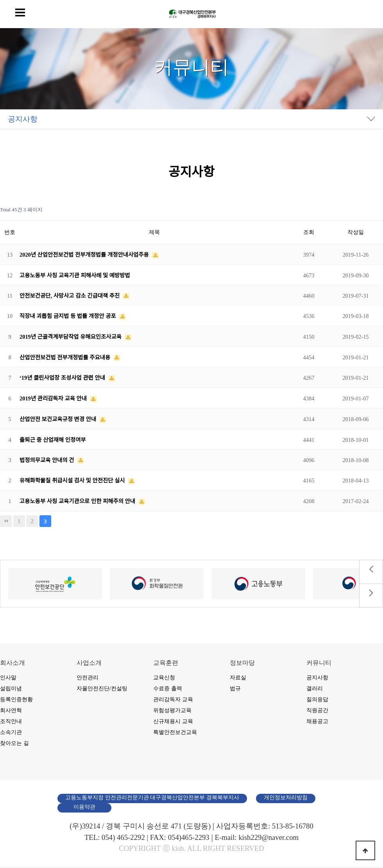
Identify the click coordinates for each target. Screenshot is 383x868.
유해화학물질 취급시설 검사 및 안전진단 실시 (73, 480)
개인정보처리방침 (286, 797)
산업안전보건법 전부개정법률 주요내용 (66, 357)
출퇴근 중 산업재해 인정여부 (53, 440)
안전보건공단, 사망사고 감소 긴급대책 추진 (70, 296)
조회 (309, 232)
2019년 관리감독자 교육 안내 (54, 398)
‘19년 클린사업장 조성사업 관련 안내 (63, 378)
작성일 (356, 232)
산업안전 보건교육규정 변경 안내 (59, 419)
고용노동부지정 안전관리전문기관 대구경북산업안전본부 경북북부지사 (152, 797)
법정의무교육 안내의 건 (47, 460)
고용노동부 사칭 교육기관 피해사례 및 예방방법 (75, 275)
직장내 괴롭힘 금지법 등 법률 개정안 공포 (68, 316)
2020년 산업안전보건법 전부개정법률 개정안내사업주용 (85, 255)
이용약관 (84, 807)
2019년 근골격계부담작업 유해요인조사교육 (71, 337)
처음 (6, 521)
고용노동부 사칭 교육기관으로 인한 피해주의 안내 (78, 501)
